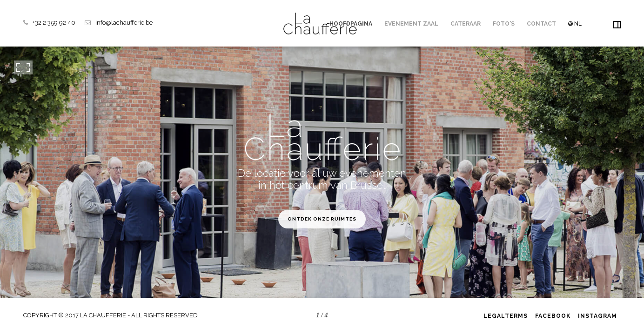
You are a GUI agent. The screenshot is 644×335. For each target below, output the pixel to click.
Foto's (504, 24)
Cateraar (466, 24)
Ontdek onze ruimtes (322, 219)
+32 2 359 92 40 (54, 23)
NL (575, 24)
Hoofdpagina (351, 24)
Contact (541, 24)
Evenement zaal (411, 24)
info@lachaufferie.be (124, 23)
